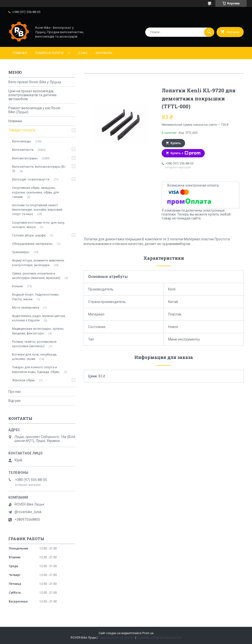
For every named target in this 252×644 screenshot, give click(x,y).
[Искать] (209, 32)
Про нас (15, 392)
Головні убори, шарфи (29, 235)
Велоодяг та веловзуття (31, 179)
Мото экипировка (26, 308)
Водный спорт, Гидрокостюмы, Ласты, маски (36, 297)
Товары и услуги (49, 53)
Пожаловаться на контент (116, 638)
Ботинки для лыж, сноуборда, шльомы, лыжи (35, 357)
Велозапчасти (23, 150)
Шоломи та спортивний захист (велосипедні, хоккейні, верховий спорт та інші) (37, 210)
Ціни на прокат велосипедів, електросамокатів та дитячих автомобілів (32, 95)
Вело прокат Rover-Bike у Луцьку (35, 82)
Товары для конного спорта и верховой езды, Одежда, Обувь (36, 369)
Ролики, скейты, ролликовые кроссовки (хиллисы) (34, 344)
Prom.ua (148, 633)
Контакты (104, 53)
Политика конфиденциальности (159, 638)
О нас (83, 53)
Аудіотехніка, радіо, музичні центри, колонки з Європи (39, 318)
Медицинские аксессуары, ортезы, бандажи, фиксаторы (38, 331)
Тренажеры (21, 252)
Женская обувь (24, 380)
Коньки (17, 286)
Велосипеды (22, 141)
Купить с (186, 153)
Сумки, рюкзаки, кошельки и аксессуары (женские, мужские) (36, 276)
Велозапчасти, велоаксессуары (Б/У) (39, 169)
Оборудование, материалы (32, 244)
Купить (176, 143)
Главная (20, 53)
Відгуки (14, 401)
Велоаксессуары (25, 158)
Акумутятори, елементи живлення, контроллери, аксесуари (38, 263)
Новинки (15, 121)
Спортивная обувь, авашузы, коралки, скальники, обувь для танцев (35, 192)
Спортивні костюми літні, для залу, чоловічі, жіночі (39, 225)
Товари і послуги (22, 130)
